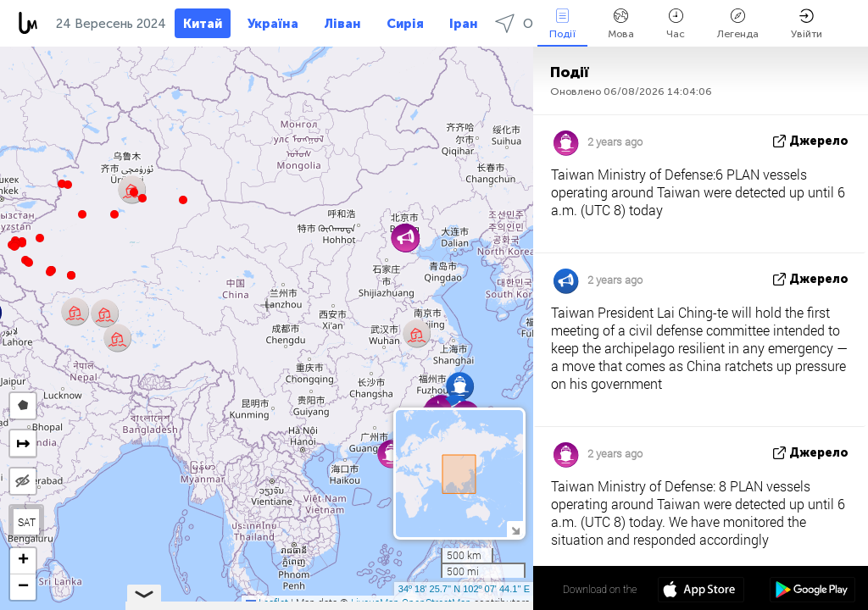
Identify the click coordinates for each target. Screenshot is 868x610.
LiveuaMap (375, 602)
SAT (27, 522)
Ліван (342, 24)
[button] (50, 272)
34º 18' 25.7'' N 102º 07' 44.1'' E (464, 589)
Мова (621, 24)
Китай (203, 24)
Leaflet (267, 602)
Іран (464, 24)
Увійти (807, 24)
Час (676, 24)
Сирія (405, 24)
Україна (273, 24)
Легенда (738, 24)
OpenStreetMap (437, 602)
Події (562, 24)
